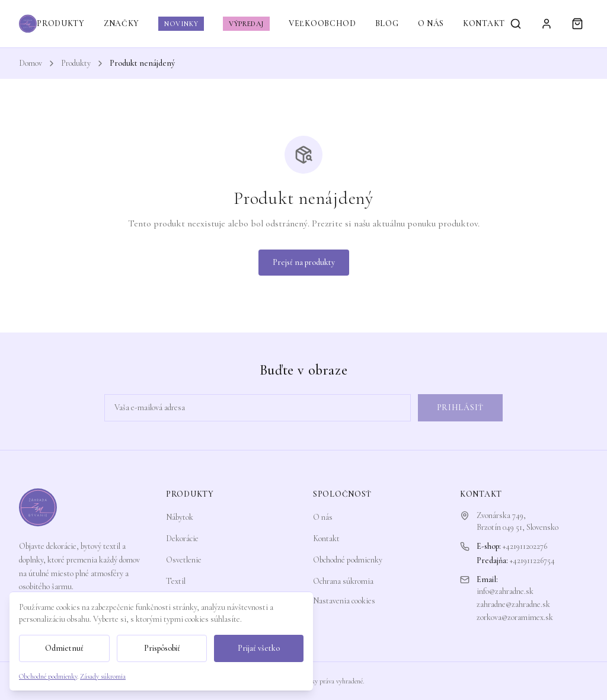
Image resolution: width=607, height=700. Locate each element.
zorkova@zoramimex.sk (515, 617)
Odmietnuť (64, 648)
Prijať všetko (259, 648)
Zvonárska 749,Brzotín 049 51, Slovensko (517, 521)
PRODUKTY (61, 23)
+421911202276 (525, 546)
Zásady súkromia (103, 676)
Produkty (76, 63)
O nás (323, 517)
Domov (31, 63)
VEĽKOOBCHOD (322, 23)
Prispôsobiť (162, 648)
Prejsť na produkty (304, 262)
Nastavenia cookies (344, 601)
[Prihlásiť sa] (547, 24)
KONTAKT (484, 23)
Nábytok (180, 517)
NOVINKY (181, 24)
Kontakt (326, 538)
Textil (176, 581)
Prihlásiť (460, 407)
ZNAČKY (122, 23)
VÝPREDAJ (246, 24)
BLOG (387, 23)
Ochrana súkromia (343, 581)
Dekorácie (182, 538)
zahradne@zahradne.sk (513, 604)
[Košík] (577, 24)
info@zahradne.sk (505, 591)
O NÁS (431, 23)
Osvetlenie (184, 560)
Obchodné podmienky (348, 560)
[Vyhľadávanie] (516, 24)
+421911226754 (532, 560)
